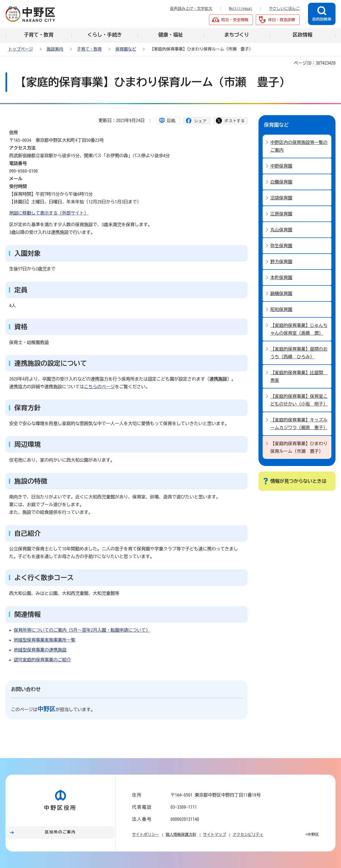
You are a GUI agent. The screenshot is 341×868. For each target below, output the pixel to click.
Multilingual (241, 9)
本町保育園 (281, 278)
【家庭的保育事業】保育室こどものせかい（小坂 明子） (299, 400)
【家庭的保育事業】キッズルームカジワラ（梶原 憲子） (299, 424)
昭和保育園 (281, 309)
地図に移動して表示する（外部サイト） (49, 213)
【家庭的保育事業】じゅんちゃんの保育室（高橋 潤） (299, 329)
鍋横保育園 (281, 293)
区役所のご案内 (61, 832)
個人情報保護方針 (181, 834)
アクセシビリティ (248, 834)
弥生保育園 (281, 246)
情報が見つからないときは (298, 481)
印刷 (171, 120)
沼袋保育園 (281, 198)
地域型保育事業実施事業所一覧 (45, 640)
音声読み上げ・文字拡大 (191, 9)
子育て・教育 (89, 49)
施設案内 (55, 49)
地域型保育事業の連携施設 (40, 650)
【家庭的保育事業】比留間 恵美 (299, 376)
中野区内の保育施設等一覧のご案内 (299, 146)
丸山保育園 (281, 230)
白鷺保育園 (281, 182)
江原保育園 (281, 214)
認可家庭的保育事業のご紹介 (42, 660)
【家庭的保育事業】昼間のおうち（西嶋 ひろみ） (299, 353)
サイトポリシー (145, 834)
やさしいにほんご (284, 9)
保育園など (126, 49)
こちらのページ (100, 387)
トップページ (21, 49)
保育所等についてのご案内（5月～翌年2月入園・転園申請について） (82, 630)
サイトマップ (215, 834)
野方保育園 (281, 262)
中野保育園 (281, 166)
